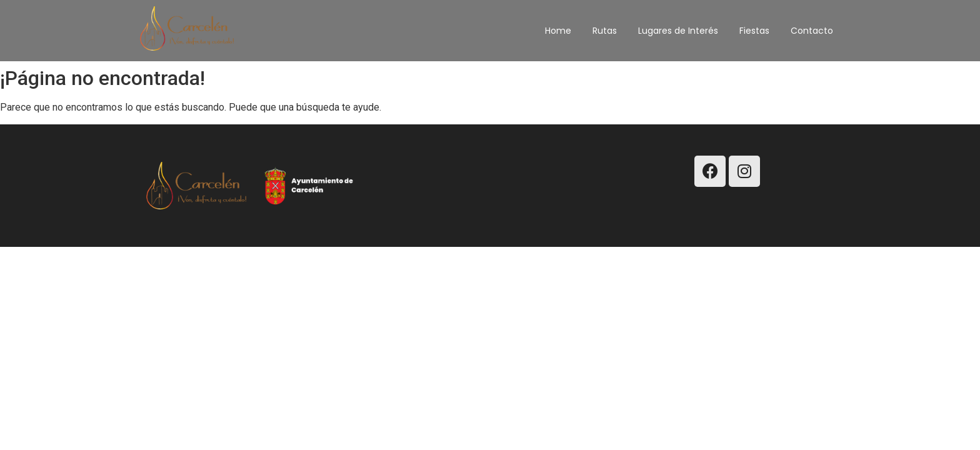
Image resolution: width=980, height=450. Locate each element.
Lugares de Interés (678, 31)
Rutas (605, 31)
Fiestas (754, 31)
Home (558, 31)
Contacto (812, 31)
